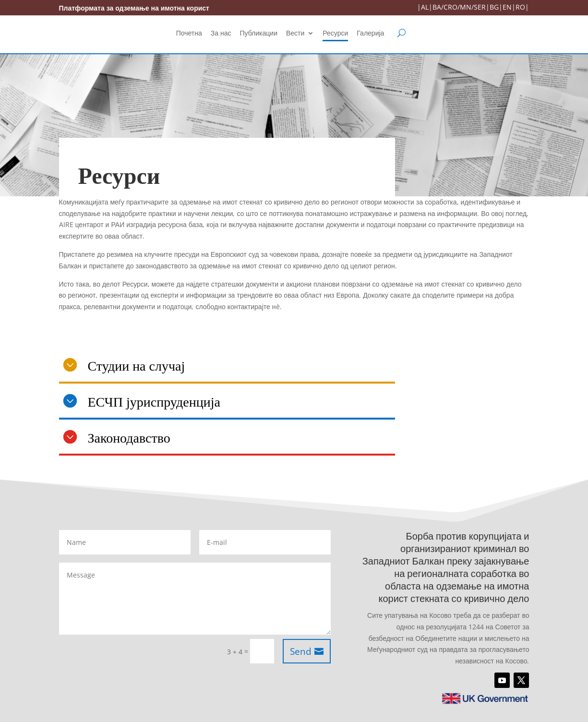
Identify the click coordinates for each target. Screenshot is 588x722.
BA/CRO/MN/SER (459, 7)
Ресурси (335, 34)
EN (507, 7)
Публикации (259, 34)
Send (301, 651)
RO (520, 7)
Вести (295, 34)
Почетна (189, 34)
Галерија (370, 34)
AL (425, 7)
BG (494, 7)
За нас (221, 34)
